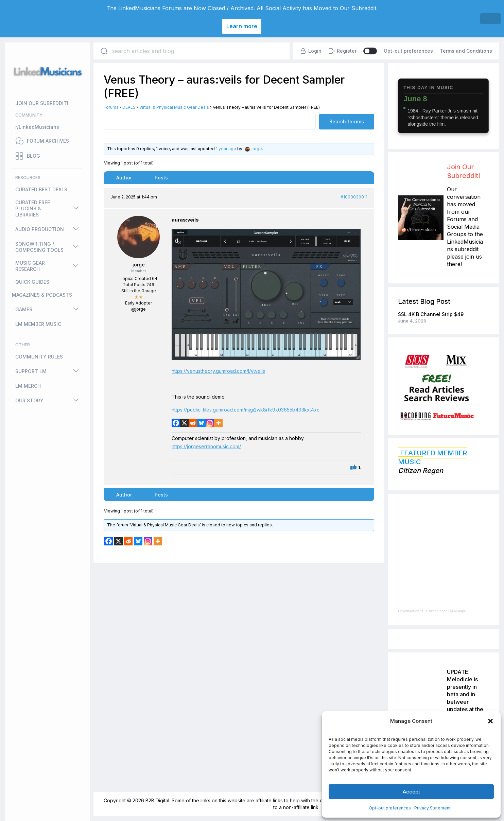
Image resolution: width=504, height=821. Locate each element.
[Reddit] (193, 423)
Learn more (242, 26)
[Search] (104, 51)
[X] (184, 423)
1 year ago (226, 149)
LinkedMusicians (411, 611)
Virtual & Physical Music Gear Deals (174, 107)
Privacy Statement (432, 808)
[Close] (490, 19)
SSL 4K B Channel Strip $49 (431, 314)
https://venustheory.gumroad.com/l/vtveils (218, 371)
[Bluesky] (201, 423)
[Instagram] (210, 423)
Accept (411, 792)
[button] (490, 721)
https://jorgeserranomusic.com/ (206, 446)
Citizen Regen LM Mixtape (446, 611)
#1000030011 (354, 197)
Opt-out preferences (390, 808)
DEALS (129, 107)
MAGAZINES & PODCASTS (42, 295)
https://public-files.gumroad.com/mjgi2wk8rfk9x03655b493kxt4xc (246, 410)
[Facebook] (176, 423)
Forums (111, 107)
